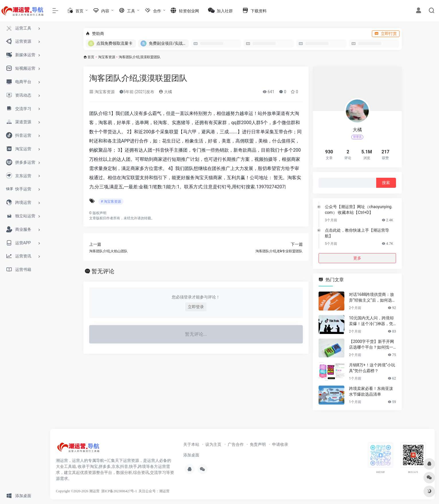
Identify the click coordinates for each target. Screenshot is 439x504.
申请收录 (280, 444)
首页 (91, 57)
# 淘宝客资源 (111, 202)
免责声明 (258, 444)
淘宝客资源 (107, 57)
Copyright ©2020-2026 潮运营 (78, 491)
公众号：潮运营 (157, 491)
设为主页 (213, 444)
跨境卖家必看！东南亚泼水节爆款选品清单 (371, 391)
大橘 (165, 92)
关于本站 (191, 444)
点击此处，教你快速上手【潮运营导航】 (357, 233)
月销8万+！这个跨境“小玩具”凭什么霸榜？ (372, 368)
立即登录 (196, 307)
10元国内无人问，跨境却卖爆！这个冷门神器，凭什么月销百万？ (371, 321)
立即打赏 (386, 34)
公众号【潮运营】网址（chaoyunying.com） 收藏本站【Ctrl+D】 (359, 210)
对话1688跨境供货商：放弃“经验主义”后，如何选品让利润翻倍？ (372, 298)
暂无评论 (103, 271)
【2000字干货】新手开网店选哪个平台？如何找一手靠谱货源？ (371, 345)
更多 (357, 258)
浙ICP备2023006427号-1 (119, 491)
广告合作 (236, 444)
